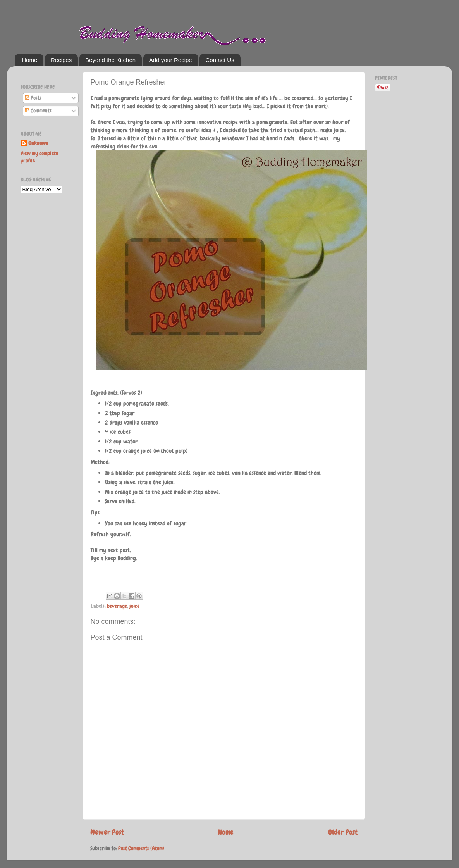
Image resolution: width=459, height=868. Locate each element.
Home (29, 60)
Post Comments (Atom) (141, 848)
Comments (38, 111)
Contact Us (220, 60)
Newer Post (107, 832)
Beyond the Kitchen (110, 60)
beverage (117, 606)
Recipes (61, 60)
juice (134, 606)
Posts (33, 98)
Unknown (38, 143)
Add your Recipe (171, 60)
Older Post (343, 832)
